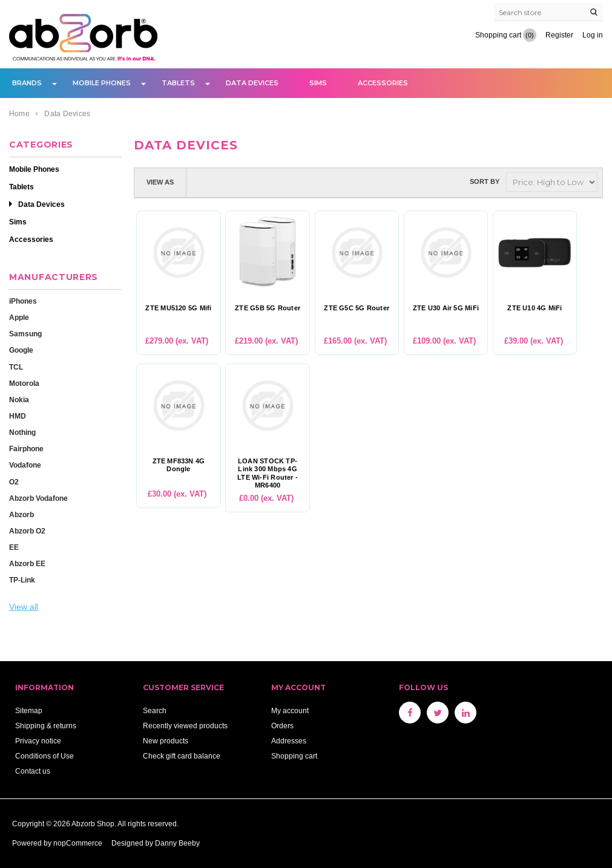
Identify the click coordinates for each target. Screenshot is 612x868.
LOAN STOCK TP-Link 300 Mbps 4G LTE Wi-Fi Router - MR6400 (268, 473)
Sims (318, 83)
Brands (27, 83)
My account (290, 710)
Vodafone (25, 465)
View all (24, 607)
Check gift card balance (182, 756)
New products (166, 741)
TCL (16, 367)
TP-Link (22, 580)
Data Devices (252, 83)
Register (559, 35)
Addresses (289, 741)
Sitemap (29, 710)
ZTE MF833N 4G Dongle (179, 465)
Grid (201, 182)
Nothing (22, 432)
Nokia (19, 400)
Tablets (178, 83)
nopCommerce (78, 843)
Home (19, 113)
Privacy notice (38, 741)
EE (14, 547)
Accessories (383, 83)
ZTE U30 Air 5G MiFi (446, 308)
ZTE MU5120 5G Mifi (178, 308)
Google (21, 350)
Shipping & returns (46, 726)
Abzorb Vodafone (38, 498)
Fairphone (26, 449)
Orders (282, 726)
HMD (18, 416)
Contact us (33, 771)
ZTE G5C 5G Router (357, 308)
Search (155, 710)
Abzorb (21, 514)
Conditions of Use (44, 756)
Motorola (24, 383)
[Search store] (548, 12)
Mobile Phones (102, 83)
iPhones (23, 301)
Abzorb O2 (27, 531)
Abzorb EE (27, 563)
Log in (593, 35)
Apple (19, 317)
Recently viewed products (185, 726)
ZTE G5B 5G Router (268, 308)
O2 (14, 482)
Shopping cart (294, 756)
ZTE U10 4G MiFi (535, 308)
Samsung (25, 334)
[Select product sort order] (552, 182)
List (223, 182)
